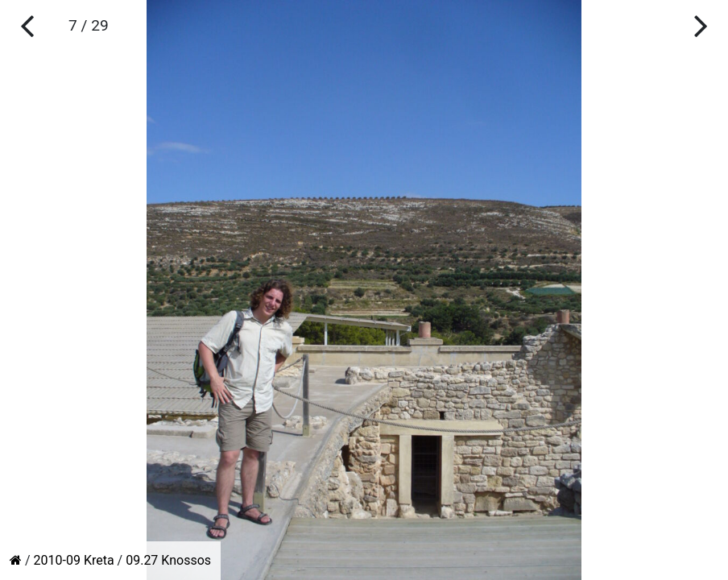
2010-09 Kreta (74, 560)
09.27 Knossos (168, 560)
